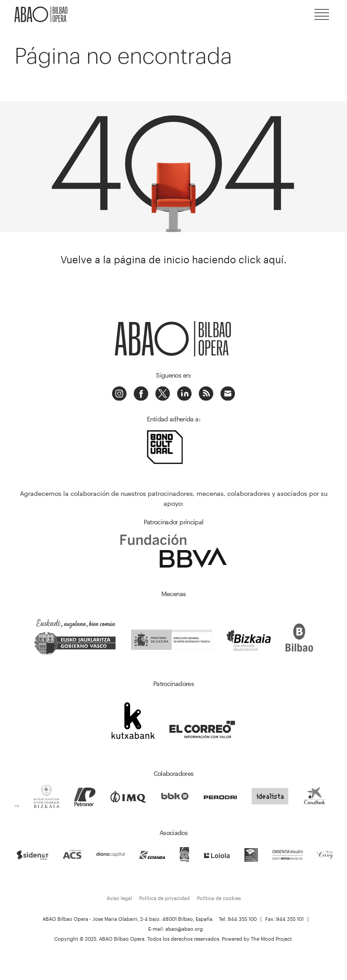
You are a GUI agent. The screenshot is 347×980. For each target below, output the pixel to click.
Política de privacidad (164, 898)
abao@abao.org (184, 929)
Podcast (206, 393)
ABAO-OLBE (42, 14)
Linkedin (184, 393)
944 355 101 (290, 919)
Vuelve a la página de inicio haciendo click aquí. (173, 260)
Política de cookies (219, 898)
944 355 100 (242, 919)
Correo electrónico (228, 393)
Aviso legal (119, 898)
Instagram (119, 393)
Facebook (141, 393)
